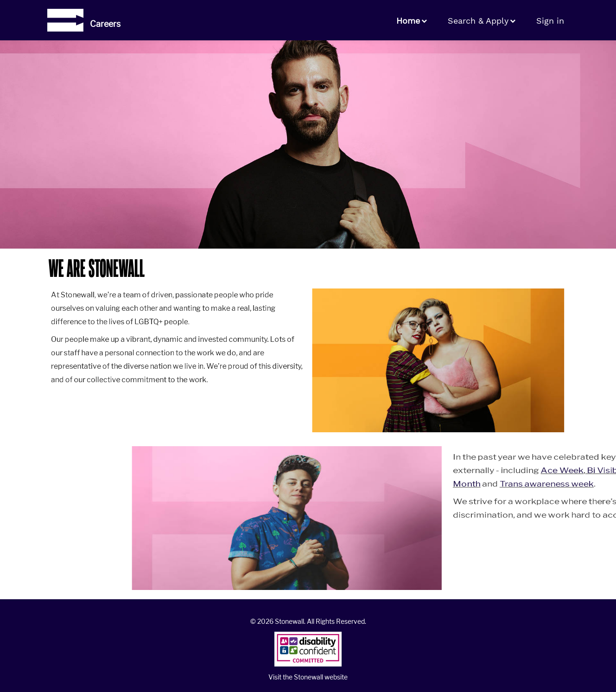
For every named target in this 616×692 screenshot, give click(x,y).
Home (408, 21)
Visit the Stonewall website (308, 677)
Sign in (550, 21)
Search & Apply (478, 21)
